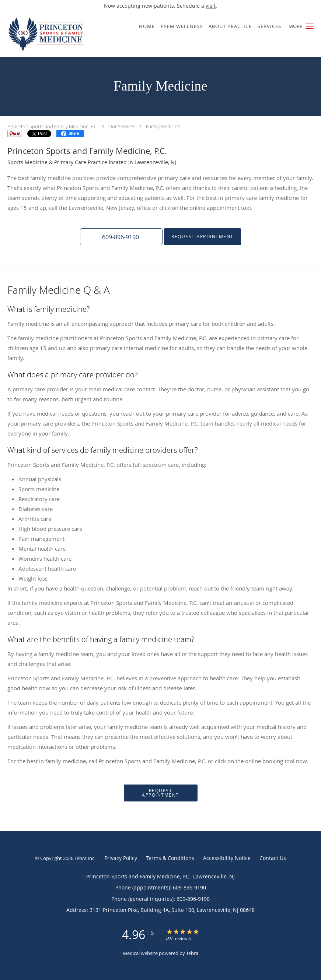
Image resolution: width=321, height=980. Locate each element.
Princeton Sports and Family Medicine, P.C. (53, 126)
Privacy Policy (121, 858)
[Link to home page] (45, 34)
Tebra (192, 953)
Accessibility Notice (227, 858)
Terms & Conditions (170, 858)
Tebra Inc (84, 858)
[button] (310, 26)
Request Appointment (203, 237)
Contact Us (273, 858)
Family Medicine (163, 126)
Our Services (122, 126)
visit (211, 6)
